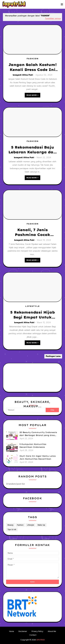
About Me (52, 631)
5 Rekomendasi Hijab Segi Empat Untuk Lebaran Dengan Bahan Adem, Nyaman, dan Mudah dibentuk (32, 315)
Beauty (10, 525)
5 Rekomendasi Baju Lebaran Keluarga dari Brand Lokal (33, 150)
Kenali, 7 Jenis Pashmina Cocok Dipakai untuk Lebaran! (32, 232)
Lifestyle (31, 525)
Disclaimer (23, 631)
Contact (33, 635)
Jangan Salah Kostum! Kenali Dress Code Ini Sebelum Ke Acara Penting (33, 67)
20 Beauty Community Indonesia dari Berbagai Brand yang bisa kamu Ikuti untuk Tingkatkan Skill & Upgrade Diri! (38, 434)
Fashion (20, 525)
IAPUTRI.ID (40, 640)
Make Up (41, 525)
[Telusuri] (26, 410)
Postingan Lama (53, 356)
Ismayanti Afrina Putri (23, 75)
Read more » (32, 95)
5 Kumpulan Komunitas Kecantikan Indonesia (33, 446)
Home (12, 631)
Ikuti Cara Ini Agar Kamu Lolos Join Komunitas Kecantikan (38, 457)
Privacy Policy (37, 631)
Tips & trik (12, 529)
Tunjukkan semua (53, 18)
